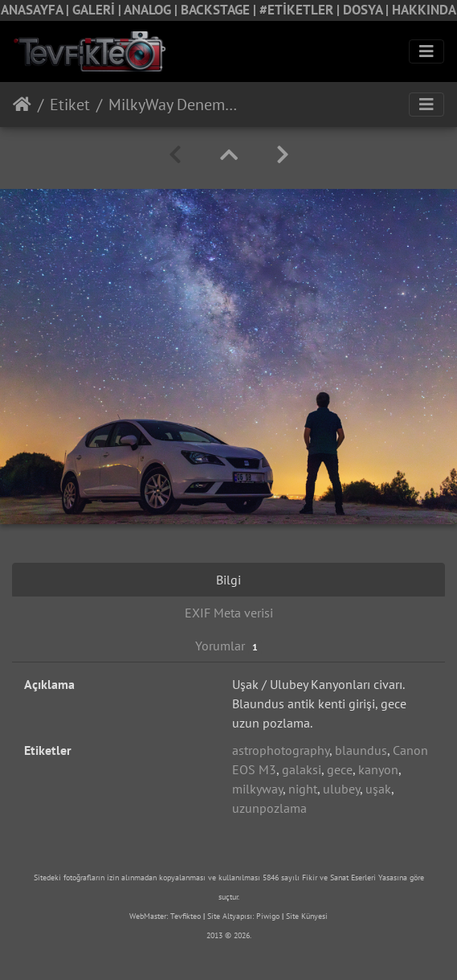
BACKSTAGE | (220, 10)
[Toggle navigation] (426, 51)
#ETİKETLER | (301, 10)
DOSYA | (367, 10)
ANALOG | (152, 10)
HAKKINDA (424, 10)
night (303, 789)
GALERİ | (98, 10)
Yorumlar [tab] (228, 646)
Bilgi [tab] (228, 580)
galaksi (302, 769)
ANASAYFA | (37, 10)
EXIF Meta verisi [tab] (229, 613)
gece (340, 769)
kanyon (378, 769)
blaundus (361, 750)
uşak (378, 789)
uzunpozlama (269, 808)
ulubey (341, 789)
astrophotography (281, 750)
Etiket (70, 105)
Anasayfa (22, 105)
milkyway (257, 789)
